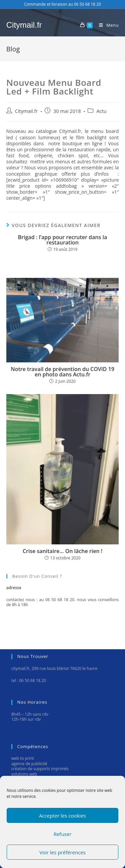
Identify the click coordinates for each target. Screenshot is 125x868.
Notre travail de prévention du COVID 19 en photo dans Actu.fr (62, 372)
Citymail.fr (24, 25)
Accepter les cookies (62, 816)
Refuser (63, 834)
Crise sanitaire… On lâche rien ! (62, 551)
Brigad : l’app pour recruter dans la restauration (62, 240)
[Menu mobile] (106, 25)
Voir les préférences (62, 852)
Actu (101, 111)
